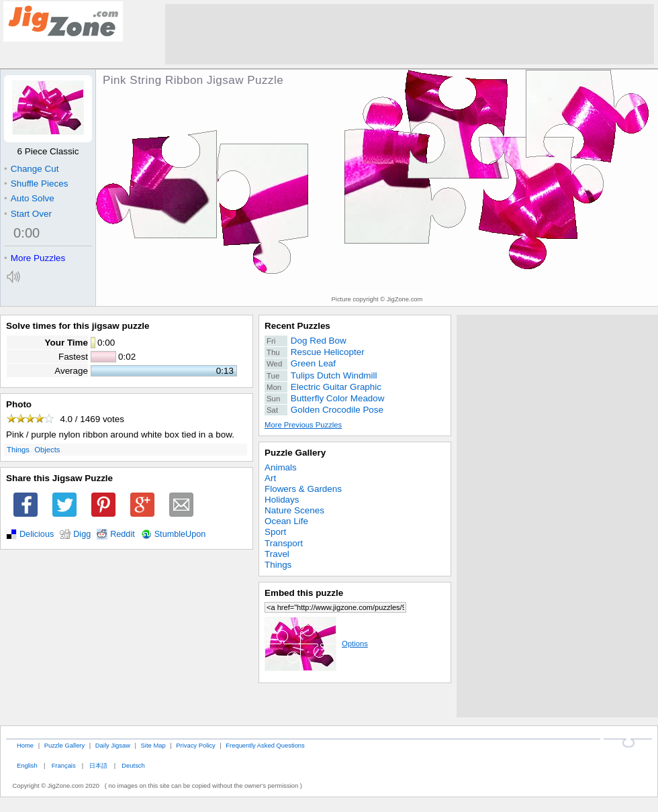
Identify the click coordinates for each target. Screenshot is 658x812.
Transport (284, 543)
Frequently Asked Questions (265, 745)
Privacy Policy (195, 745)
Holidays (282, 500)
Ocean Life (286, 521)
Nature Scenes (294, 510)
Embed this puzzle (304, 593)
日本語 (98, 765)
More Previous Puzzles (303, 425)
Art (270, 478)
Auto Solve (29, 198)
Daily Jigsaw (113, 745)
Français (64, 765)
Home (25, 745)
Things (18, 450)
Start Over (28, 214)
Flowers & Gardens (303, 489)
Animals (281, 467)
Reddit (123, 534)
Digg (82, 534)
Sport (275, 532)
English (27, 765)
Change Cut (31, 169)
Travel (277, 554)
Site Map (153, 745)
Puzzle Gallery (295, 453)
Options (316, 644)
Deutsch (133, 765)
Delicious (37, 534)
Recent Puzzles (297, 326)
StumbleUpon (180, 534)
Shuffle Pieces (36, 184)
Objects (47, 450)
